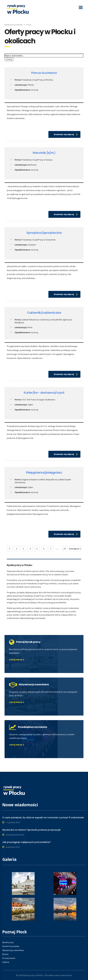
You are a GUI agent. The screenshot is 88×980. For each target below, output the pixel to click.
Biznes (5, 954)
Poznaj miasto (9, 958)
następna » (75, 549)
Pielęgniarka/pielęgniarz (44, 473)
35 (65, 549)
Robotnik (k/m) (44, 153)
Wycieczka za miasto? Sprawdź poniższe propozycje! (31, 830)
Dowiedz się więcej (66, 134)
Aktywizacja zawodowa (13, 950)
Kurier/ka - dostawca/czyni (44, 393)
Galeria (6, 962)
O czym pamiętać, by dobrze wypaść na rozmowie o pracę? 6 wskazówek (43, 818)
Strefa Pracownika (11, 946)
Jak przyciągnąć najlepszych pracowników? (26, 842)
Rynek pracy (8, 942)
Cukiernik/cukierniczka (44, 313)
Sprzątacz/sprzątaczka (44, 233)
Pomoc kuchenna (44, 73)
